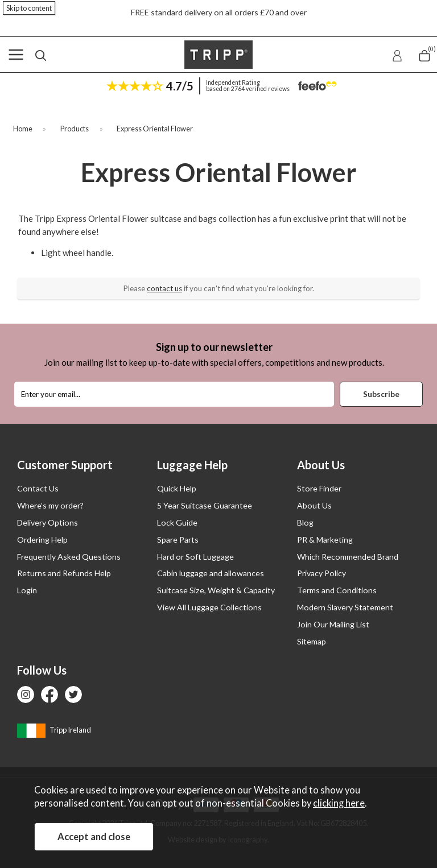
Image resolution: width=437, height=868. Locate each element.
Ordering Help (42, 540)
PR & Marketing (325, 540)
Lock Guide (177, 522)
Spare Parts (178, 540)
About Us (314, 505)
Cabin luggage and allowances (211, 573)
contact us (164, 288)
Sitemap (312, 641)
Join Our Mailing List (333, 624)
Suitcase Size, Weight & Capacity (216, 590)
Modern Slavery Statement (345, 607)
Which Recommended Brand (348, 557)
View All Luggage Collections (209, 607)
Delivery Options (48, 522)
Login (27, 590)
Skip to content (29, 8)
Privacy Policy (321, 573)
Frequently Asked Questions (69, 557)
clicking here (339, 803)
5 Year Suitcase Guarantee (205, 505)
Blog (305, 522)
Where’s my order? (50, 505)
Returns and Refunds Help (64, 573)
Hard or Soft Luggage (195, 557)
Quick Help (177, 488)
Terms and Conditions (337, 590)
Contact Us (38, 488)
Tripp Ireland (54, 730)
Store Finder (319, 488)
